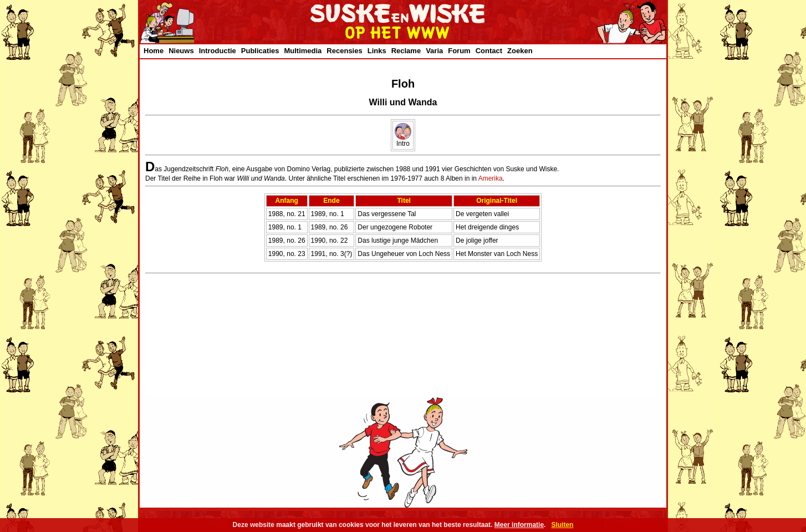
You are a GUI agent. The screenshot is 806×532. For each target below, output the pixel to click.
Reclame (406, 51)
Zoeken (520, 51)
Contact (489, 51)
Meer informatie (519, 525)
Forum (459, 51)
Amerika (491, 178)
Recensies (344, 51)
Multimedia (303, 51)
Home (154, 51)
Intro (403, 140)
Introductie (218, 51)
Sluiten (562, 525)
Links (377, 51)
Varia (434, 51)
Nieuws (181, 51)
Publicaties (260, 51)
